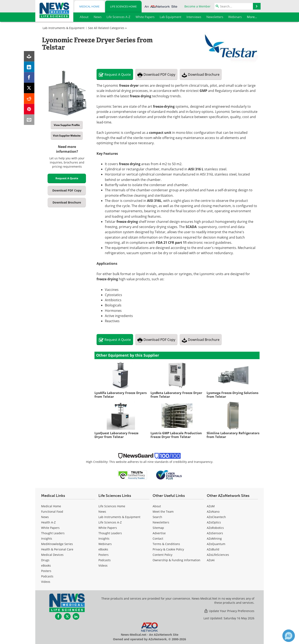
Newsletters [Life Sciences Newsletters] (161, 522)
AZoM (211, 506)
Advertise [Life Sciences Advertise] (159, 533)
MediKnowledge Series (57, 544)
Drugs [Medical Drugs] (45, 560)
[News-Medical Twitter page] (67, 616)
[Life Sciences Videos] (103, 565)
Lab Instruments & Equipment (64, 28)
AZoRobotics (215, 528)
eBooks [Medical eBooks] (46, 565)
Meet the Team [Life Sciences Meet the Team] (163, 512)
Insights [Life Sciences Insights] (104, 538)
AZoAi (211, 560)
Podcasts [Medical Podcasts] (47, 576)
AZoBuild (213, 549)
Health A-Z (48, 522)
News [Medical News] (45, 517)
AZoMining (214, 538)
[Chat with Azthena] (289, 636)
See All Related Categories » (107, 28)
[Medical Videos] (46, 582)
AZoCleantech (216, 517)
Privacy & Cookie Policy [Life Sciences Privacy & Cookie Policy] (168, 549)
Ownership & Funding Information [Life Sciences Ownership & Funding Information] (176, 560)
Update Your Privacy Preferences (229, 611)
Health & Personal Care (57, 549)
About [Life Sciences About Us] (157, 506)
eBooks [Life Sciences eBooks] (103, 549)
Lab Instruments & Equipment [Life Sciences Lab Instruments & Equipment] (119, 517)
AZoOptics (214, 522)
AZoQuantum (216, 544)
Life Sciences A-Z (110, 522)
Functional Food (52, 512)
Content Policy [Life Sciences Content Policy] (162, 555)
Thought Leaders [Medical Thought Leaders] (53, 533)
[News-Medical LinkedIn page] (76, 616)
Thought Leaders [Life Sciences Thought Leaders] (110, 533)
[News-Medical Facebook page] (58, 616)
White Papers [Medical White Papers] (50, 528)
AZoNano (213, 512)
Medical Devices (52, 555)
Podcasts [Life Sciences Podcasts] (105, 560)
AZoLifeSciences (218, 555)
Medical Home (89, 6)
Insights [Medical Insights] (47, 538)
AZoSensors (215, 533)
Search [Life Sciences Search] (157, 517)
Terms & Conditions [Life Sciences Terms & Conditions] (166, 544)
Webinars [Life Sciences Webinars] (105, 544)
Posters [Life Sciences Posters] (104, 555)
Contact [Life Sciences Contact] (158, 538)
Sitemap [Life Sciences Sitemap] (158, 528)
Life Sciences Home (123, 6)
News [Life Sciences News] (102, 512)
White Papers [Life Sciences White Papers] (108, 528)
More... (252, 17)
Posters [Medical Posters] (46, 571)
